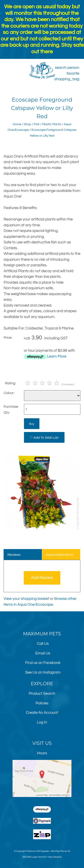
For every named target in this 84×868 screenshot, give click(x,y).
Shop (28, 124)
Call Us (43, 644)
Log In (42, 722)
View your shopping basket (26, 599)
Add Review (42, 578)
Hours (42, 753)
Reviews (14, 555)
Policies (42, 703)
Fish (37, 124)
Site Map (55, 851)
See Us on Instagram (43, 672)
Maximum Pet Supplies (38, 851)
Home (17, 124)
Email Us (43, 653)
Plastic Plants (52, 124)
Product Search (42, 694)
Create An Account (42, 713)
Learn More (57, 356)
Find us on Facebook (43, 663)
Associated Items (59, 555)
